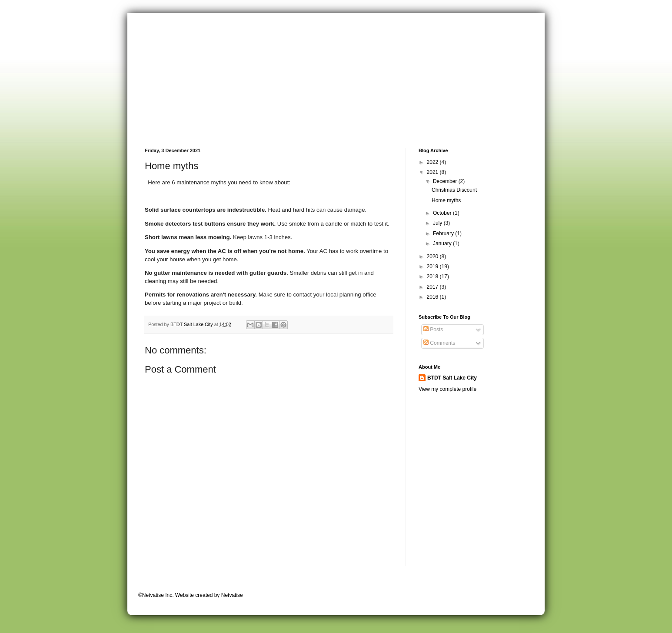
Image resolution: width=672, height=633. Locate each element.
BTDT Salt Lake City (452, 378)
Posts (433, 330)
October (443, 213)
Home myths (446, 200)
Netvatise (232, 595)
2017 (433, 287)
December (446, 181)
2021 (433, 172)
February (444, 233)
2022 (433, 162)
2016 (433, 297)
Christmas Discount (454, 190)
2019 (433, 267)
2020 (433, 257)
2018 (433, 277)
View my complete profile (447, 389)
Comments (439, 343)
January (443, 243)
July (438, 223)
